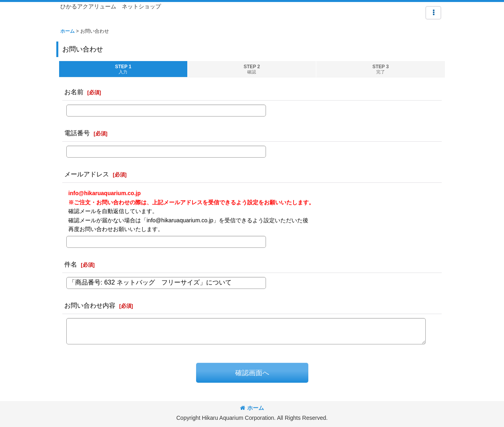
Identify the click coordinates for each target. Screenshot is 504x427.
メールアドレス (87, 174)
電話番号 (77, 133)
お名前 (74, 92)
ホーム (252, 408)
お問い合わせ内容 (90, 305)
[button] (433, 13)
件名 (71, 264)
